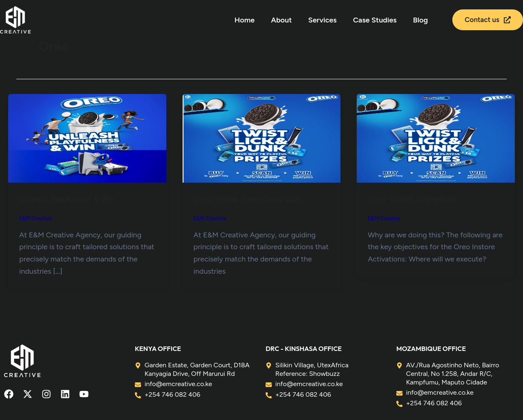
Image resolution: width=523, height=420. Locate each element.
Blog (420, 20)
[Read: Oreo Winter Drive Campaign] (262, 138)
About (281, 20)
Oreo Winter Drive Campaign (248, 199)
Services (322, 20)
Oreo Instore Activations (412, 199)
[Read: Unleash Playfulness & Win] (87, 138)
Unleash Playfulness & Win (67, 199)
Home (245, 20)
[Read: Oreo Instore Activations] (436, 138)
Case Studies (375, 20)
